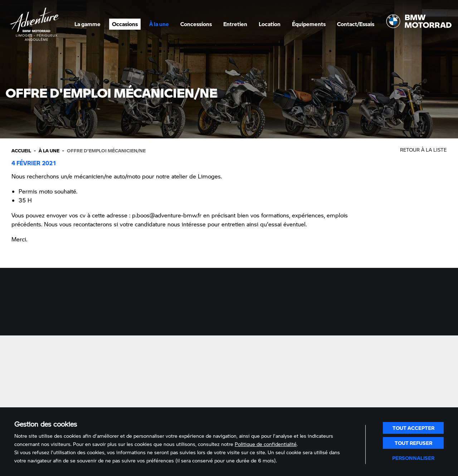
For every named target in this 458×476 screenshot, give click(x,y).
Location (270, 24)
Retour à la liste (423, 150)
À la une (159, 24)
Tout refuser (413, 443)
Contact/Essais (356, 24)
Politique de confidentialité (266, 444)
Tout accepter (413, 428)
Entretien (235, 24)
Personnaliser (413, 458)
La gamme (87, 24)
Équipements (309, 24)
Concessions (196, 24)
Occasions (125, 24)
